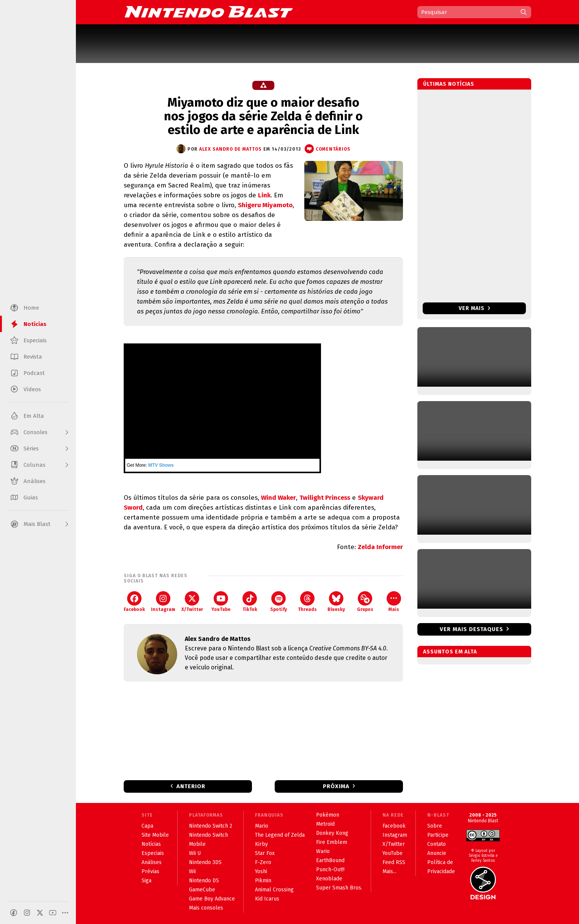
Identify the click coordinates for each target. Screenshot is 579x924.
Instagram (163, 602)
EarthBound (330, 860)
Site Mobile (155, 835)
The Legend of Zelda (280, 835)
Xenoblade (329, 879)
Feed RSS (394, 862)
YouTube (221, 602)
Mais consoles (206, 908)
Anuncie (437, 853)
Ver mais (474, 308)
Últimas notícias (449, 84)
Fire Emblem (332, 842)
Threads (307, 602)
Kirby (261, 844)
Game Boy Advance (212, 899)
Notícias (151, 844)
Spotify (278, 602)
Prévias (150, 871)
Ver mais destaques (471, 629)
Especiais (153, 853)
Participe (438, 835)
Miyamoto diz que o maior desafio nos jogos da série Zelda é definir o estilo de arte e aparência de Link (263, 116)
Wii (192, 871)
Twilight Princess (325, 498)
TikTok (250, 602)
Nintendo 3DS (205, 862)
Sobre (435, 826)
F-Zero (263, 862)
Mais (394, 602)
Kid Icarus (267, 899)
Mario (262, 826)
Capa (147, 826)
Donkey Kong (332, 833)
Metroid (325, 824)
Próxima (336, 786)
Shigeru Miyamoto (265, 205)
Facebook (134, 602)
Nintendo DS (204, 881)
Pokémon (328, 815)
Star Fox (265, 853)
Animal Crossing (274, 890)
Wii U (195, 853)
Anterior (191, 786)
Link (264, 195)
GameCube (202, 890)
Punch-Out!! (330, 870)
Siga (146, 881)
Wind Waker (278, 498)
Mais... (389, 871)
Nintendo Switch (208, 835)
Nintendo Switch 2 (211, 826)
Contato (437, 844)
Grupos (365, 602)
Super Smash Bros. (339, 888)
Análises (152, 862)
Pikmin (263, 881)
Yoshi (261, 871)
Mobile (197, 844)
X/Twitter (192, 602)
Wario (323, 851)
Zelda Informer (380, 547)
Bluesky (336, 602)
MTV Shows (161, 465)
